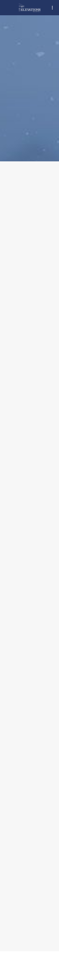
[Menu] (52, 8)
